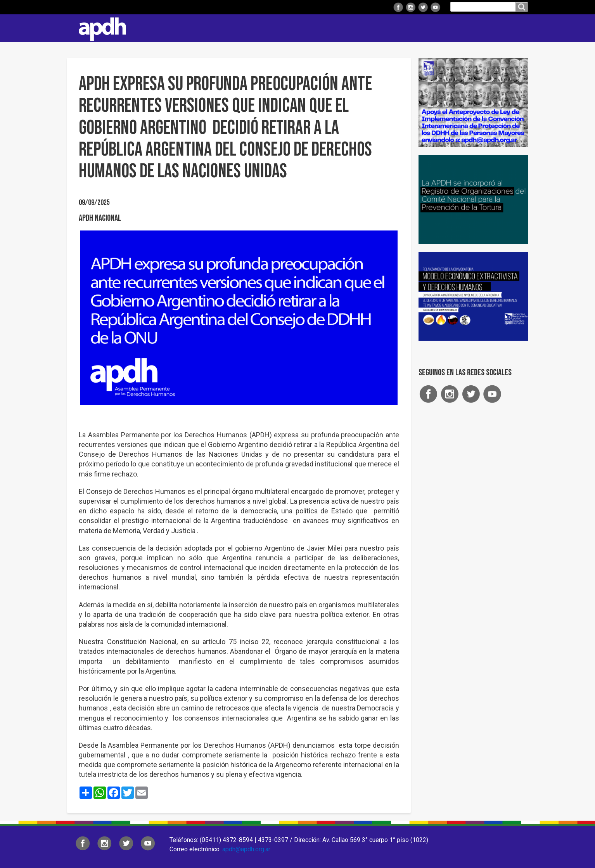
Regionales (224, 28)
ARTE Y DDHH (441, 28)
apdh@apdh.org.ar (246, 849)
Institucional (173, 28)
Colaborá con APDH (381, 28)
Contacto (518, 28)
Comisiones (322, 28)
